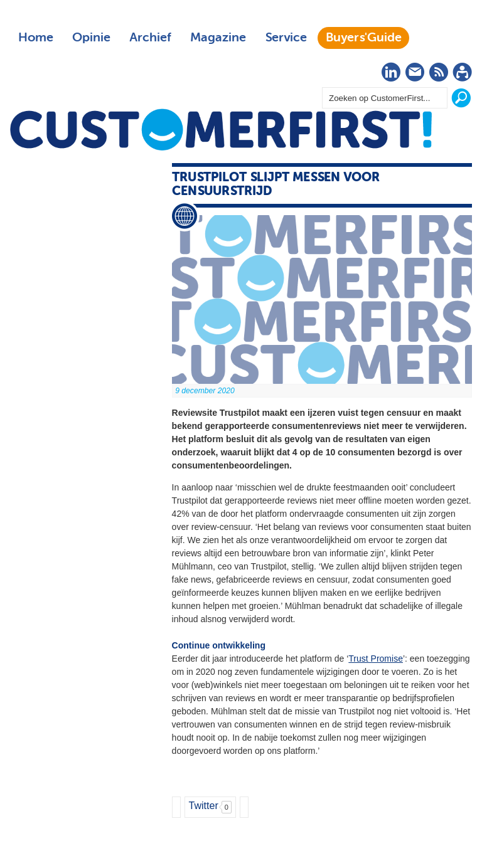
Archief (150, 38)
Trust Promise (376, 659)
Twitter (204, 806)
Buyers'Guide (364, 38)
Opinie (91, 38)
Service (286, 38)
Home (36, 38)
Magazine (218, 38)
